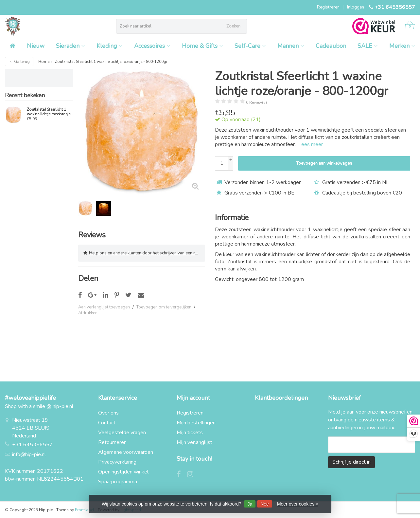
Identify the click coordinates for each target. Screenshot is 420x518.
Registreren (328, 7)
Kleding (110, 46)
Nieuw (36, 46)
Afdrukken (88, 313)
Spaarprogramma (118, 482)
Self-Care (250, 46)
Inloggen (356, 7)
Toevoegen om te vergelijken (164, 307)
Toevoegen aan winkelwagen (324, 163)
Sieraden (70, 46)
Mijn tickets (190, 433)
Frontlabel (85, 510)
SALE (368, 46)
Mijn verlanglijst (194, 442)
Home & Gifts (202, 46)
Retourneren (112, 442)
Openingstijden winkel (123, 472)
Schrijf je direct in (351, 462)
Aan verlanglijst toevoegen (104, 307)
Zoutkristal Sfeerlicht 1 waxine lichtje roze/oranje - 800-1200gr (50, 112)
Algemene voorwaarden (126, 452)
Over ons (108, 413)
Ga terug (19, 62)
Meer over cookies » (298, 504)
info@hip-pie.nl (29, 454)
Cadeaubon (331, 46)
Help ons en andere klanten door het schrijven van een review (144, 253)
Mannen (291, 46)
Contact (107, 423)
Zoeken (233, 26)
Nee (265, 504)
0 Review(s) (256, 102)
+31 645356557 (395, 7)
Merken (402, 46)
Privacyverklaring (117, 462)
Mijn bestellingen (196, 423)
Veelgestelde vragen (122, 433)
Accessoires (152, 46)
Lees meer (311, 144)
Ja (250, 504)
